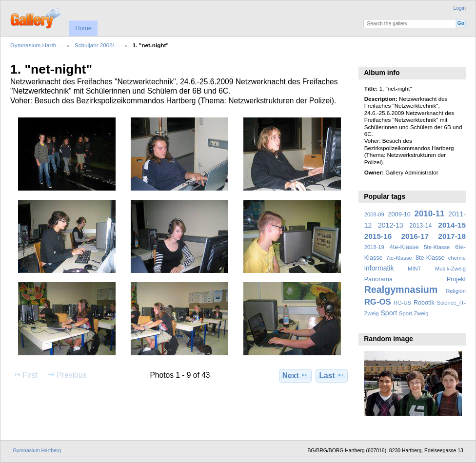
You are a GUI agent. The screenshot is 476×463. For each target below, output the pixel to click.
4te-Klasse (404, 247)
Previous (67, 375)
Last (332, 375)
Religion (456, 291)
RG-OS (378, 302)
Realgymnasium (401, 289)
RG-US (402, 303)
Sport (389, 313)
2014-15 (452, 225)
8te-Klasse (430, 258)
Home (83, 28)
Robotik (424, 303)
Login (460, 8)
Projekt (456, 279)
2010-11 (430, 214)
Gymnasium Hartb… (36, 45)
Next (295, 375)
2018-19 (374, 247)
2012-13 (391, 225)
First (25, 375)
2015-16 (378, 236)
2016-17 (415, 236)
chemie (457, 258)
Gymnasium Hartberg (37, 451)
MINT (414, 269)
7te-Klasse (399, 258)
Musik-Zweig (450, 269)
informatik (379, 268)
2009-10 (399, 214)
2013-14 (420, 226)
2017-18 (452, 236)
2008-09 (374, 214)
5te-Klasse (437, 247)
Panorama (378, 279)
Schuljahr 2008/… (97, 45)
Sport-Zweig (414, 313)
